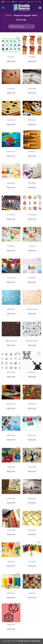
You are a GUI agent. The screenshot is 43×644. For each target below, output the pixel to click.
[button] (3, 8)
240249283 (32, 215)
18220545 (32, 152)
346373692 (11, 498)
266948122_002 (11, 341)
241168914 (11, 246)
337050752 (11, 435)
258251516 (32, 278)
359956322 (32, 498)
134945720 (11, 120)
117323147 (11, 57)
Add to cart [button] (11, 61)
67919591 (11, 562)
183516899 (32, 183)
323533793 (32, 404)
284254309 (11, 404)
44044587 (11, 530)
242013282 (11, 278)
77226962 (32, 562)
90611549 (32, 593)
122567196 (11, 88)
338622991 (11, 467)
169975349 (32, 120)
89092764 (11, 593)
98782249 (11, 625)
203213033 (11, 215)
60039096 (32, 530)
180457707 (11, 152)
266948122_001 (32, 309)
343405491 (32, 467)
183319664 (11, 183)
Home (8, 15)
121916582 (32, 57)
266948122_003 (32, 341)
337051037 (32, 435)
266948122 (11, 309)
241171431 (32, 246)
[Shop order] (21, 27)
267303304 (11, 372)
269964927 (32, 372)
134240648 (32, 88)
